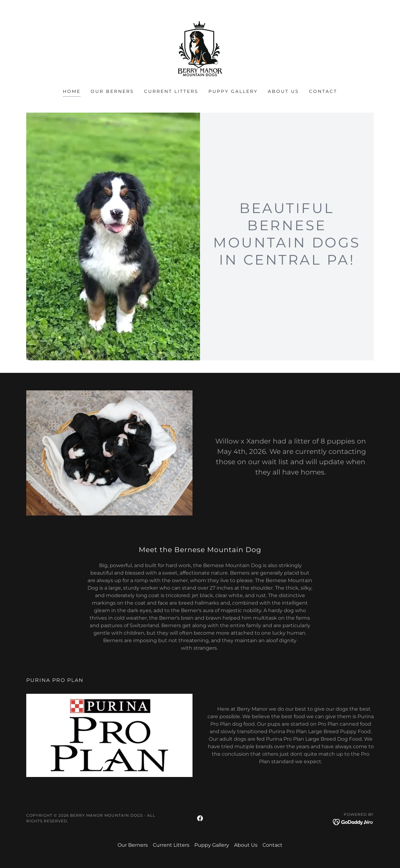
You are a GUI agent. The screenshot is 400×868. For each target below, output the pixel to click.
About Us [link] (283, 91)
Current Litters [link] (171, 91)
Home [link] (72, 91)
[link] (200, 48)
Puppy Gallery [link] (233, 91)
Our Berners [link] (112, 91)
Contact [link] (323, 91)
